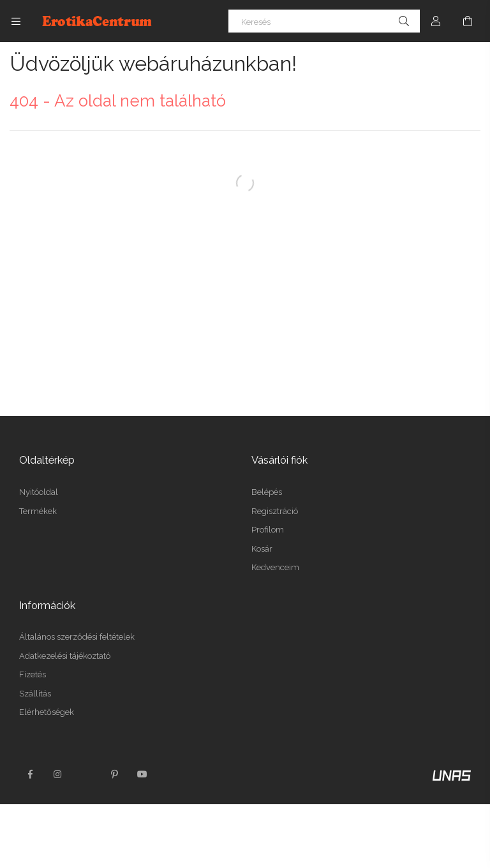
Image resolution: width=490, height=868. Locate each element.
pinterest (114, 774)
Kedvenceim (275, 567)
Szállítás (35, 694)
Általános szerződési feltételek (77, 637)
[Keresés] (324, 21)
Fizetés (33, 674)
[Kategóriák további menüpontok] (16, 21)
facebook (30, 774)
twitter (86, 774)
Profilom (268, 530)
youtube (142, 774)
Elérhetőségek (47, 712)
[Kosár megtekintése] (468, 21)
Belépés (267, 492)
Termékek (38, 511)
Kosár (262, 549)
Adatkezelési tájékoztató (65, 656)
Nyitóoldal (39, 492)
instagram (58, 774)
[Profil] (436, 21)
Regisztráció (275, 511)
